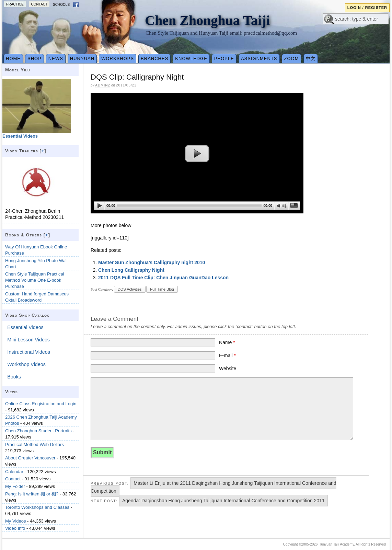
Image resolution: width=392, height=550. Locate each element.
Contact (39, 4)
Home (13, 58)
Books (14, 377)
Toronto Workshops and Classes (37, 507)
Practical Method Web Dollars (34, 444)
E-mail (227, 355)
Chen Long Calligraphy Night (131, 270)
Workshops (118, 58)
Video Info (15, 528)
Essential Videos (25, 327)
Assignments (259, 58)
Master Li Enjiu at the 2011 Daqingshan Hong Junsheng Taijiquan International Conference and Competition (214, 487)
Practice (15, 4)
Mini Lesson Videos (28, 340)
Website (228, 368)
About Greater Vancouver (30, 458)
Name (227, 342)
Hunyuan (82, 58)
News (56, 58)
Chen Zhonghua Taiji (207, 20)
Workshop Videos (26, 364)
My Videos (15, 521)
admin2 (103, 85)
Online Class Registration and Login (41, 404)
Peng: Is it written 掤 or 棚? (32, 494)
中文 (311, 58)
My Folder (15, 486)
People (224, 58)
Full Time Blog (162, 289)
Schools (61, 5)
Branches (154, 58)
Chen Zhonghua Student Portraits (38, 431)
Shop (34, 58)
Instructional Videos (29, 352)
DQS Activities (130, 289)
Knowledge (191, 58)
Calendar (14, 472)
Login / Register (367, 8)
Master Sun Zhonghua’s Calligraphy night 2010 (152, 262)
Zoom (292, 58)
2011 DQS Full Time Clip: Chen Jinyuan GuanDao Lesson (163, 278)
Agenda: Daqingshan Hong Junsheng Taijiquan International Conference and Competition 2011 (223, 501)
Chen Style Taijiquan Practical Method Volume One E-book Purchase (35, 280)
